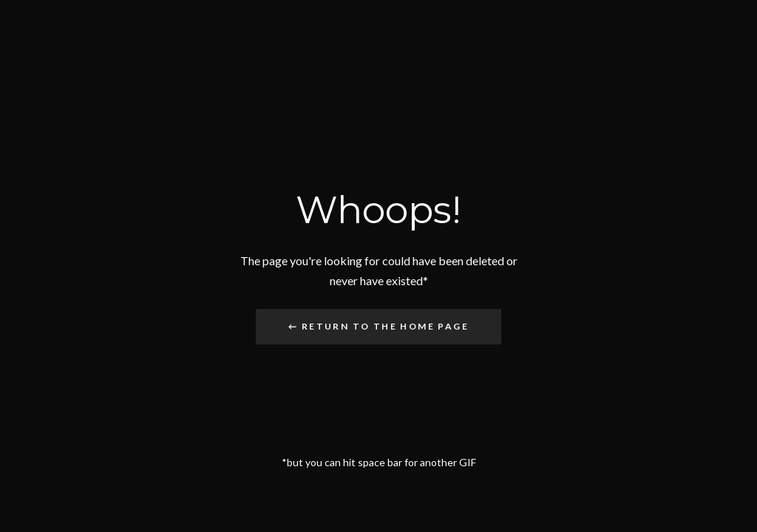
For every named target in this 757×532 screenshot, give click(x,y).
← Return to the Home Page (378, 326)
